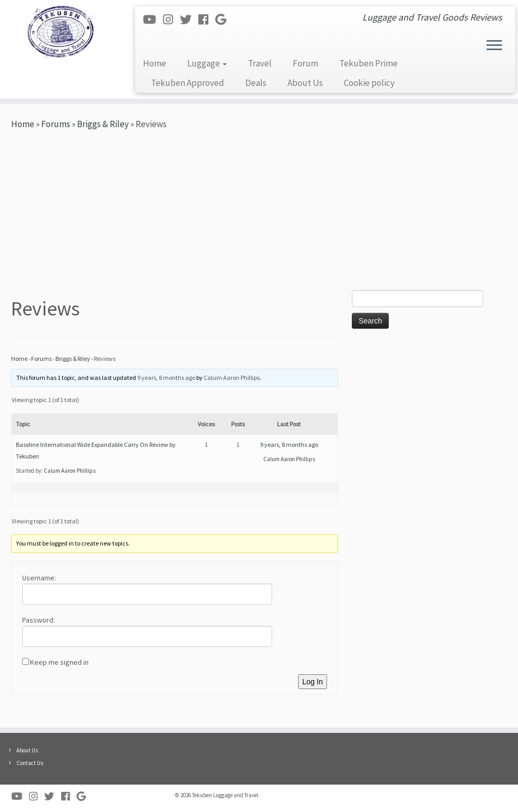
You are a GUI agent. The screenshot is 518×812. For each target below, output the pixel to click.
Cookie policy (369, 83)
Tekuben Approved (188, 83)
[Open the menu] (494, 46)
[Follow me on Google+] (224, 20)
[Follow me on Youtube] (153, 20)
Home (155, 63)
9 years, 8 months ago (166, 378)
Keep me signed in (59, 662)
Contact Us (30, 763)
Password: (39, 620)
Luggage (207, 63)
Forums (56, 124)
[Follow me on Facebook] (207, 20)
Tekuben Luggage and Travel (225, 795)
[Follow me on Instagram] (171, 20)
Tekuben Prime (368, 63)
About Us (305, 83)
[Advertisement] (259, 211)
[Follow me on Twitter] (189, 20)
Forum (305, 63)
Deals (256, 83)
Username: (39, 578)
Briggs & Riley (103, 124)
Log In (313, 682)
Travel (260, 63)
